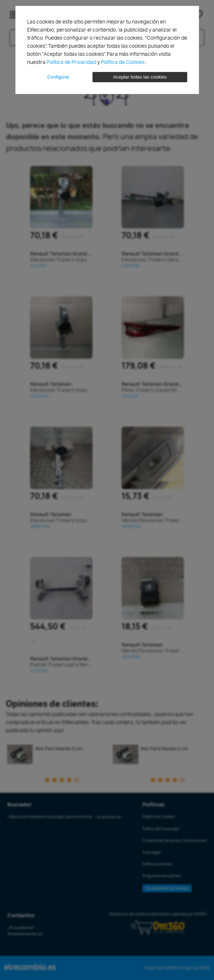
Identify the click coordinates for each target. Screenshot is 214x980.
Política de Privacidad (72, 62)
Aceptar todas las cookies (140, 77)
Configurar (58, 77)
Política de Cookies (123, 62)
